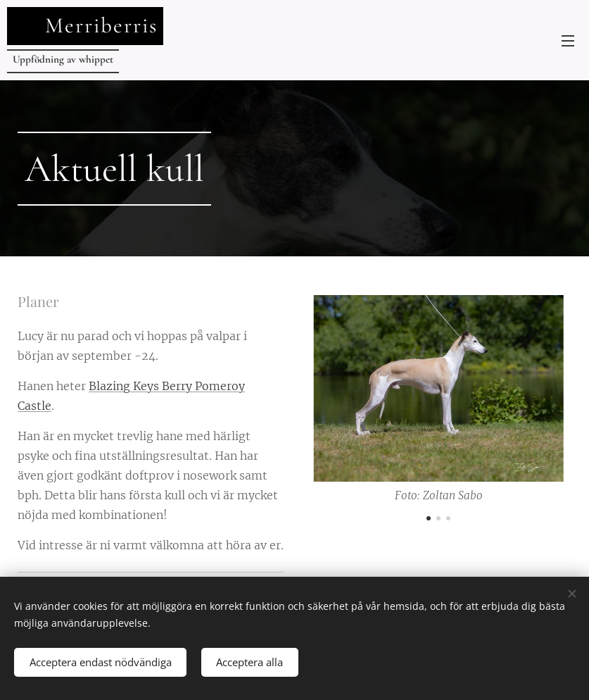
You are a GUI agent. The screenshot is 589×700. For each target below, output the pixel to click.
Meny (568, 41)
